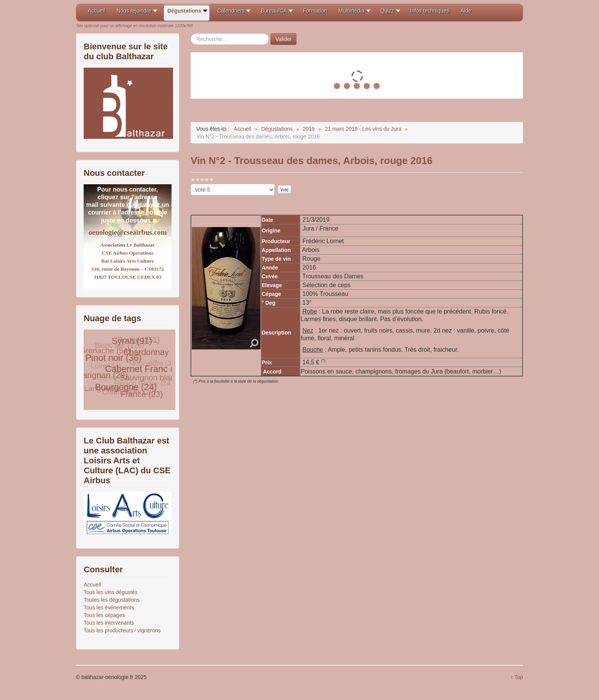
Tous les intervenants (109, 623)
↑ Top (517, 677)
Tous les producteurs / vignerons (122, 630)
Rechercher (191, 33)
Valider (284, 39)
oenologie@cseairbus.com (128, 232)
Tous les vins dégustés (111, 592)
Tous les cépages (104, 615)
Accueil (92, 585)
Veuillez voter (191, 184)
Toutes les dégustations (112, 600)
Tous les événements (109, 607)
